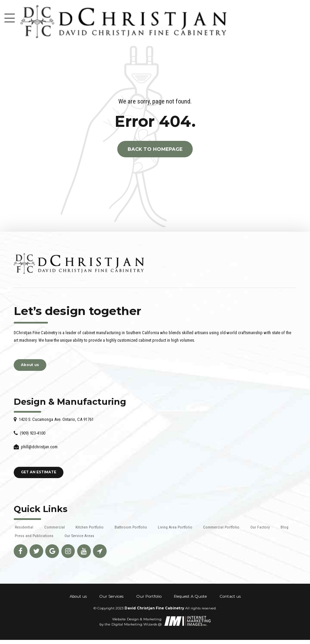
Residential (24, 527)
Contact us (230, 596)
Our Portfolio (149, 596)
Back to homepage (155, 149)
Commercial (55, 527)
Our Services (111, 596)
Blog (284, 527)
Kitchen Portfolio (90, 527)
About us (78, 596)
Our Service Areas (79, 536)
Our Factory (260, 527)
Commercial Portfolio (221, 527)
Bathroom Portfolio (131, 527)
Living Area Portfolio (175, 527)
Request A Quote (190, 596)
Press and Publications (34, 536)
